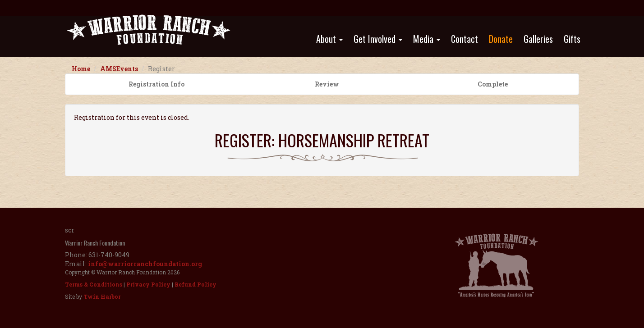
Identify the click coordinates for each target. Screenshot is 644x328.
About (329, 39)
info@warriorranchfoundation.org (145, 264)
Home (81, 69)
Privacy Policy (148, 284)
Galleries (538, 39)
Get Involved (378, 39)
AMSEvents (119, 69)
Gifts (572, 39)
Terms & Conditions (94, 284)
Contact (465, 39)
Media (427, 39)
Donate (501, 39)
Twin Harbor (102, 296)
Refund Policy (195, 284)
